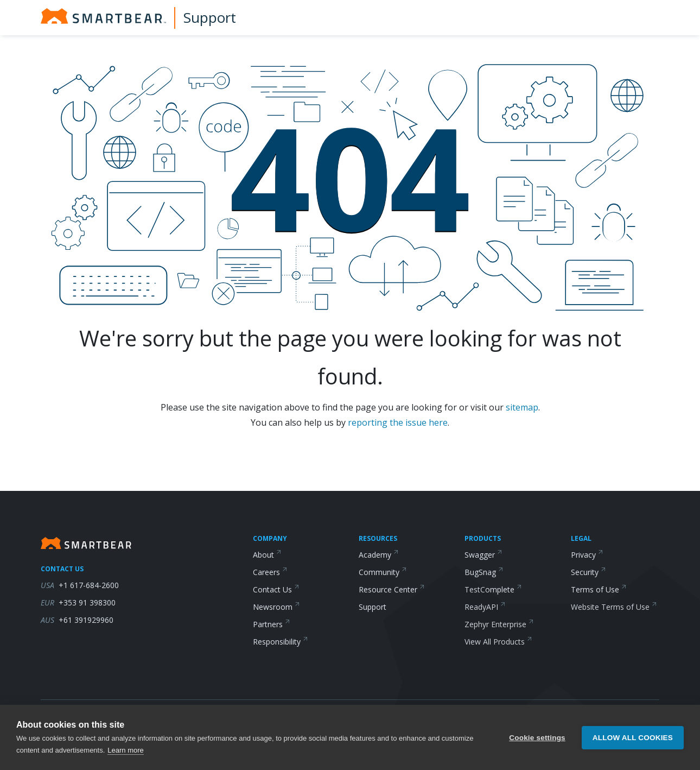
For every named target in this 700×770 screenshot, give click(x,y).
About (267, 555)
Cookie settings (537, 739)
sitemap (522, 407)
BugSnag (484, 572)
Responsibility (281, 642)
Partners (272, 624)
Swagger (483, 555)
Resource (392, 589)
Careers (270, 572)
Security (588, 572)
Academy (379, 555)
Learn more (125, 752)
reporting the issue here (398, 422)
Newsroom (276, 607)
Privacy (587, 555)
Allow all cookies (633, 739)
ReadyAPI (485, 607)
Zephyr (499, 624)
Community (383, 572)
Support (210, 17)
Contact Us (276, 589)
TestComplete (493, 589)
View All (498, 642)
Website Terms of (614, 607)
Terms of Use (599, 589)
